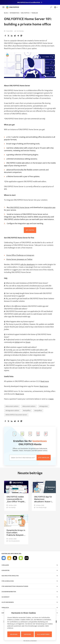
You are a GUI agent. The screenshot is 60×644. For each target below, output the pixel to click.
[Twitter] (8, 36)
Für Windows (4, 558)
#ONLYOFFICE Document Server (16, 415)
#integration (44, 406)
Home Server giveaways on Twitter (19, 259)
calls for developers (28, 264)
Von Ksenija (20, 31)
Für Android (21, 558)
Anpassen (27, 634)
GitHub (17, 342)
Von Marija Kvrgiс (41, 507)
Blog (6, 13)
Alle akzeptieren (43, 634)
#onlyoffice (27, 410)
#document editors (12, 406)
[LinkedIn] (12, 36)
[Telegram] (18, 36)
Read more (45, 381)
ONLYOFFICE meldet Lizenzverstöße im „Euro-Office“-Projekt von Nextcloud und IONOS (15, 499)
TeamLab (35, 13)
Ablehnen (14, 634)
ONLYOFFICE (25, 13)
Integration (14, 13)
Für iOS (27, 558)
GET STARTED (30, 230)
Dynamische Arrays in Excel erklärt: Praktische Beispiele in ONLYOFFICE (16, 533)
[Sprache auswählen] (56, 7)
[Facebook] (5, 36)
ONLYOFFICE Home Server (20, 207)
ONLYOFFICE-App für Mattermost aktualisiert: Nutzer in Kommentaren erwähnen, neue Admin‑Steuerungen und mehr (43, 499)
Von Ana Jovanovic (14, 541)
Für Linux (9, 558)
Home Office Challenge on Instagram (20, 255)
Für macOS (15, 558)
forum (28, 342)
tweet (51, 399)
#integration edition (12, 410)
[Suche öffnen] (51, 7)
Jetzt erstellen (44, 458)
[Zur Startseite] (12, 7)
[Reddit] (15, 36)
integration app (49, 207)
